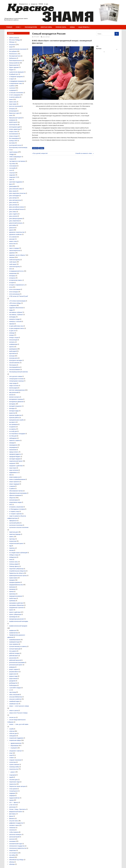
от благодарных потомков (17, 509)
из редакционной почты (16, 271)
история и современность (17, 285)
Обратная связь (46, 27)
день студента (14, 214)
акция (11, 47)
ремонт (13, 772)
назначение (13, 450)
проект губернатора (15, 614)
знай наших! (13, 264)
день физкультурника (16, 218)
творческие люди (14, 782)
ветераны (12, 109)
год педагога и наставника (17, 161)
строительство (14, 769)
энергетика (13, 850)
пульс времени (14, 644)
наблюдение (13, 438)
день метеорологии (15, 200)
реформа (12, 667)
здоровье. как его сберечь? (17, 255)
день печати (13, 202)
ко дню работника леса (16, 326)
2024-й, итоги (13, 38)
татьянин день (14, 780)
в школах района (14, 97)
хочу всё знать (14, 821)
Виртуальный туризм (16, 118)
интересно (12, 278)
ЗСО (11, 269)
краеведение (13, 349)
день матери (46, 37)
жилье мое (13, 244)
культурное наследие (16, 360)
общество (12, 498)
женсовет (12, 239)
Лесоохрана (13, 365)
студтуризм (13, 775)
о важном (12, 486)
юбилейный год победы (16, 860)
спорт (11, 753)
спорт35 (12, 755)
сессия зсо (13, 717)
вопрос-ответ (13, 131)
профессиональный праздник (18, 626)
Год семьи (12, 164)
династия (12, 228)
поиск (11, 559)
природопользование (16, 596)
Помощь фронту (14, 566)
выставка (12, 143)
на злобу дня (13, 431)
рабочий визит (14, 656)
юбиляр (12, 862)
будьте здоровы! (14, 67)
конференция (13, 344)
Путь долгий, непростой (40, 153)
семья (42, 148)
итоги (11, 287)
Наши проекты (84, 27)
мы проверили (14, 424)
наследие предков (15, 459)
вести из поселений (15, 106)
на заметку (13, 429)
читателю (12, 830)
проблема (12, 601)
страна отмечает (14, 764)
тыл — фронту (14, 802)
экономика (12, 841)
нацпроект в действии (16, 466)
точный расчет (14, 791)
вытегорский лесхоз (15, 145)
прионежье (13, 594)
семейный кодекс (15, 701)
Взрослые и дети (14, 113)
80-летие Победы (15, 40)
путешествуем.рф (15, 649)
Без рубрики (13, 51)
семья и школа (14, 710)
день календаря (14, 196)
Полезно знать (61, 27)
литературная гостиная (16, 379)
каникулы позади (14, 319)
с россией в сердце (15, 688)
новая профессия (15, 477)
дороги (11, 230)
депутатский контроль (16, 223)
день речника (13, 205)
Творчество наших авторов (17, 786)
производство (13, 617)
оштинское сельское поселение (19, 527)
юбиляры (12, 864)
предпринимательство (16, 585)
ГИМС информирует (15, 157)
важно (11, 99)
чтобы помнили (14, 832)
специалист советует (16, 751)
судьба (11, 777)
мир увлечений (14, 392)
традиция (12, 795)
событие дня (13, 733)
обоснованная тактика (16, 491)
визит (11, 115)
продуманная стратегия (16, 608)
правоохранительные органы (18, 576)
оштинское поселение (16, 525)
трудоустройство (14, 798)
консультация (13, 340)
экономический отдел (16, 844)
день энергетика (14, 221)
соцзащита (14, 748)
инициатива (13, 273)
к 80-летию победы (15, 303)
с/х (10, 690)
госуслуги (12, 173)
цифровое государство (16, 823)
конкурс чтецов (14, 337)
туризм (11, 800)
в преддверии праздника (17, 81)
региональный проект (16, 665)
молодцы (12, 408)
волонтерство (13, 125)
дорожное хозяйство (15, 234)
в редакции (13, 90)
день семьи (13, 212)
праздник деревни (15, 582)
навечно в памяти (15, 440)
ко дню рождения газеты (17, 328)
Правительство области (17, 573)
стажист (12, 758)
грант (11, 179)
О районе (12, 488)
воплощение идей (15, 127)
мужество (12, 413)
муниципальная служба (16, 420)
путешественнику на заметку (18, 646)
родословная (13, 678)
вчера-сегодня (14, 136)
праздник (12, 580)
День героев (13, 191)
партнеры (12, 539)
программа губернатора (17, 605)
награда (12, 443)
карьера (12, 324)
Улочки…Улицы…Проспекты (18, 809)
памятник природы (15, 534)
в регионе (12, 88)
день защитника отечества (17, 193)
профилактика (14, 633)
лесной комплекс (14, 363)
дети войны (13, 225)
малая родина (14, 388)
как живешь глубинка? (16, 312)
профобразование (15, 640)
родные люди (13, 676)
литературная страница (16, 381)
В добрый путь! (14, 74)
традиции (12, 793)
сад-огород (13, 692)
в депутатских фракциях (17, 72)
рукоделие (12, 681)
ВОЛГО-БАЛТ (13, 122)
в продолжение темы (16, 83)
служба (12, 729)
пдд (10, 546)
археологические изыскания (18, 49)
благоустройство (14, 63)
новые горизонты (14, 482)
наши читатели (14, 470)
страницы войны (14, 767)
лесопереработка (15, 367)
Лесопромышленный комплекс (19, 372)
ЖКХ (11, 246)
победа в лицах (14, 555)
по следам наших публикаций (18, 553)
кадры (11, 310)
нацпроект (12, 463)
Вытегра (99, 49)
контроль (12, 342)
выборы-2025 (13, 141)
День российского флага (17, 207)
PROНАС (12, 42)
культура (35, 148)
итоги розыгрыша (15, 294)
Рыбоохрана (13, 685)
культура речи (14, 358)
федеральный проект (16, 812)
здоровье (12, 253)
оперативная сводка (15, 502)
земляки (12, 257)
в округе (12, 79)
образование (15, 746)
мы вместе (13, 422)
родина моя (13, 674)
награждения (13, 447)
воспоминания (14, 134)
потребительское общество (18, 571)
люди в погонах (14, 386)
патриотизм (13, 541)
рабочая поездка (14, 653)
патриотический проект (16, 543)
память (11, 537)
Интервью (12, 276)
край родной (13, 351)
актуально (12, 45)
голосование (13, 166)
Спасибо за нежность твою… (84, 153)
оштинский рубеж (15, 523)
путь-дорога (13, 651)
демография (13, 186)
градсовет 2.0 (13, 177)
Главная (9, 27)
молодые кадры (14, 411)
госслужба (12, 168)
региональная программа (17, 662)
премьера (12, 587)
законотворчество (15, 250)
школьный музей (14, 837)
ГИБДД (11, 154)
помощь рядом (14, 564)
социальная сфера (15, 740)
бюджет (12, 70)
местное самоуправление (17, 390)
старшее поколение (15, 760)
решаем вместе (14, 672)
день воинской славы (16, 189)
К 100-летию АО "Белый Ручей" (19, 296)
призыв (11, 591)
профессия (13, 630)
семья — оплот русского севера (19, 706)
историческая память (16, 280)
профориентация (14, 642)
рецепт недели (14, 669)
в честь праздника (15, 95)
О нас (18, 27)
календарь (13, 317)
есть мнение (13, 237)
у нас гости (13, 805)
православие (13, 578)
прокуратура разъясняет (17, 619)
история (12, 283)
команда (12, 333)
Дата (11, 184)
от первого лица (14, 511)
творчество (13, 784)
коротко (12, 347)
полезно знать (14, 562)
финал (11, 816)
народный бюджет (15, 456)
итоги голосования (15, 289)
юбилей (12, 857)
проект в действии (15, 612)
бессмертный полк (15, 56)
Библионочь (13, 58)
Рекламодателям (31, 27)
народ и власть (14, 452)
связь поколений (14, 695)
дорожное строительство (17, 232)
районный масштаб (15, 660)
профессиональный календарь (19, 621)
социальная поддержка (16, 738)
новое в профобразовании (17, 479)
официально (13, 521)
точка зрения (13, 789)
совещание (13, 736)
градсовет (12, 175)
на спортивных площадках (17, 434)
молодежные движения (16, 402)
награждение (13, 445)
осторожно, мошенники (16, 507)
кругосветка (13, 353)
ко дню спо (13, 331)
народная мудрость (15, 454)
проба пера (13, 598)
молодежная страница (16, 399)
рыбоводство (13, 683)
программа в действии (16, 603)
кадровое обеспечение (16, 308)
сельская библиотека (16, 697)
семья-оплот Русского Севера (18, 713)
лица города (13, 383)
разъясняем (13, 658)
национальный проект (16, 461)
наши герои (13, 468)
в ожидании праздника (16, 77)
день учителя (13, 216)
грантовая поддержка (16, 182)
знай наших (13, 262)
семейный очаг (14, 704)
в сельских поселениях (16, 93)
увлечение (12, 807)
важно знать (13, 102)
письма (11, 550)
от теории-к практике (16, 514)
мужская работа (14, 418)
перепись (12, 548)
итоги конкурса (14, 292)
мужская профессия (15, 415)
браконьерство (14, 65)
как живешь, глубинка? (16, 315)
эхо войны (12, 855)
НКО (11, 475)
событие (12, 731)
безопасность (13, 54)
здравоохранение (16, 743)
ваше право (13, 104)
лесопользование (15, 369)
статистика (13, 762)
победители (13, 557)
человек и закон (14, 825)
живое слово (13, 241)
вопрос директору (15, 129)
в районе (12, 86)
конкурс (12, 335)
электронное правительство (18, 848)
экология (12, 839)
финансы (12, 818)
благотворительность (16, 60)
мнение (12, 395)
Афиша (72, 27)
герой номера (13, 152)
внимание (12, 120)
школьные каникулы (15, 834)
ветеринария (13, 111)
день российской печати (17, 209)
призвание (12, 589)
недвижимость (14, 472)
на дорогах (13, 427)
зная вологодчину (15, 267)
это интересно (14, 853)
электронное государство (17, 846)
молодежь (12, 404)
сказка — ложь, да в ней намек (19, 724)
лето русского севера (16, 376)
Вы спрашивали (14, 138)
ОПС (11, 505)
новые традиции (14, 484)
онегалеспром (14, 500)
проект (11, 610)
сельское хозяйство (15, 699)
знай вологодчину (15, 260)
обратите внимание (15, 495)
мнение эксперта (14, 397)
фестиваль (13, 814)
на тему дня (13, 436)
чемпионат (13, 828)
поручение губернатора (16, 569)
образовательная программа (18, 493)
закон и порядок (14, 248)
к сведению (13, 305)
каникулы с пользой (15, 321)
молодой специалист (16, 406)
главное (12, 159)
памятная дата (14, 532)
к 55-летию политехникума (17, 301)
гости (11, 170)
